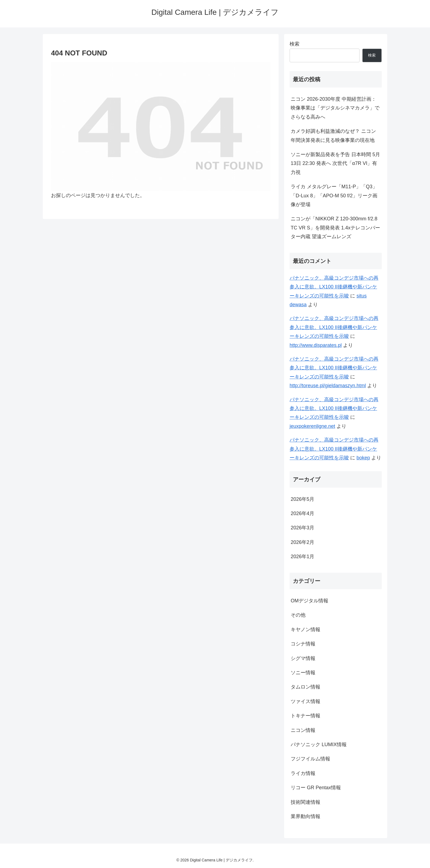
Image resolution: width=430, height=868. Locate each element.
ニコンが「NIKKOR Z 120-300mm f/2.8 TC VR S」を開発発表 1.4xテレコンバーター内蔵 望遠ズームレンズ (335, 228)
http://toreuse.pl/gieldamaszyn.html (328, 386)
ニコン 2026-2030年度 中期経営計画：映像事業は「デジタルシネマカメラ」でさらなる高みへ (335, 108)
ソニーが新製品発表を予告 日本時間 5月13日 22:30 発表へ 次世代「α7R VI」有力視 (335, 163)
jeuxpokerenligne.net (312, 426)
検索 (295, 44)
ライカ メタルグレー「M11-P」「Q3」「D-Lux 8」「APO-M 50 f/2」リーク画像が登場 (334, 196)
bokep (363, 458)
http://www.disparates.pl (316, 345)
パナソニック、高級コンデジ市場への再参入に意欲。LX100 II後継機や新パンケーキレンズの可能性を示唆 (334, 287)
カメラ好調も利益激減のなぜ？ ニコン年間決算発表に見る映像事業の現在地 (333, 136)
